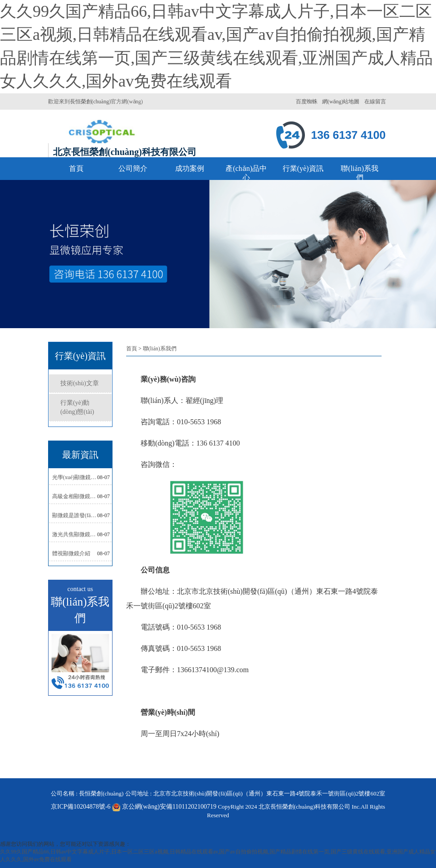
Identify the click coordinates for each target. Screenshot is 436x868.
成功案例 (190, 168)
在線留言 (375, 102)
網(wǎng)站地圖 (341, 102)
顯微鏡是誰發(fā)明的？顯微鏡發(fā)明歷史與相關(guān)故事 (75, 515)
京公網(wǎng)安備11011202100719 (169, 807)
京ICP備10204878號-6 (86, 807)
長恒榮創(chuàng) (91, 102)
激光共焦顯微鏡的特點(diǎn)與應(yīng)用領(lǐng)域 (75, 534)
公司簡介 (133, 168)
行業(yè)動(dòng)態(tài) (77, 407)
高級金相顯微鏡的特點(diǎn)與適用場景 (75, 496)
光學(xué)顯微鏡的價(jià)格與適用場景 (75, 477)
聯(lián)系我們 (360, 173)
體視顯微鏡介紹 (71, 553)
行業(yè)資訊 (303, 168)
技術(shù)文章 (80, 383)
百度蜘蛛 (307, 102)
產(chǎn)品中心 (246, 173)
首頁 (76, 168)
